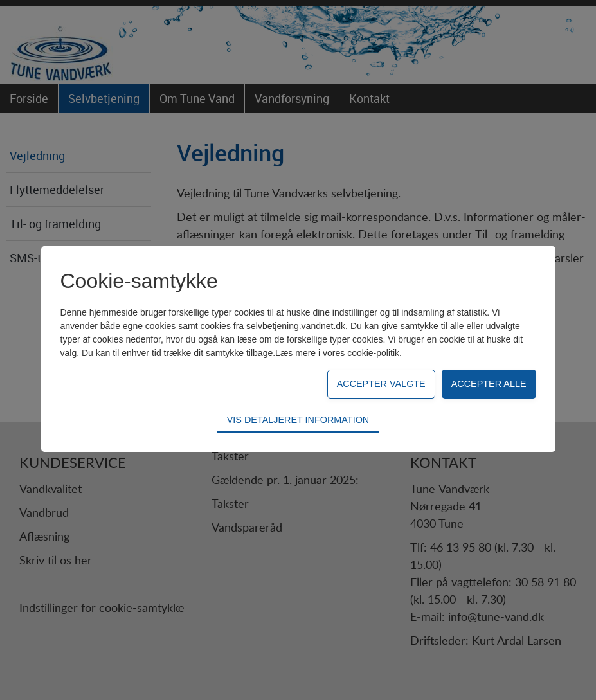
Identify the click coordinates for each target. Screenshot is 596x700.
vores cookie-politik (361, 353)
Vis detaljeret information (298, 420)
